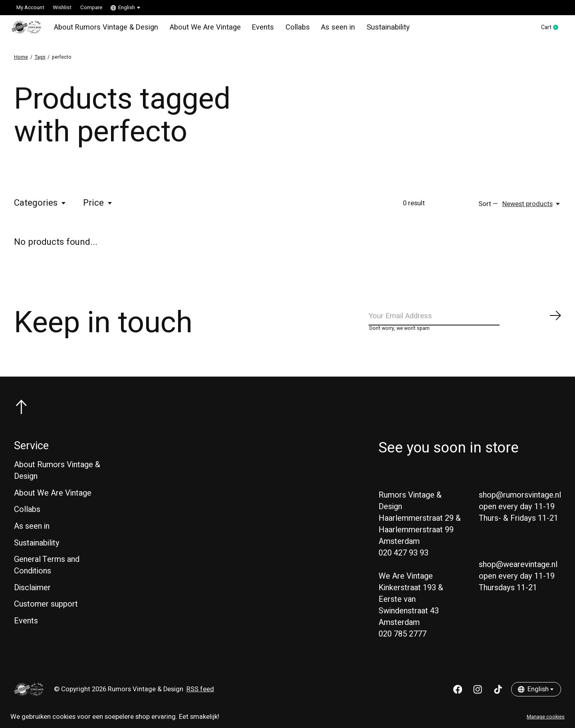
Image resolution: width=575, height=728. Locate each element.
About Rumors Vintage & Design (106, 30)
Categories (40, 208)
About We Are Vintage (199, 30)
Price (98, 208)
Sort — (488, 208)
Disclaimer (32, 596)
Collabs (287, 30)
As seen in (325, 30)
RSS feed (200, 698)
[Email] (465, 322)
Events (254, 30)
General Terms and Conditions (47, 574)
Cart (548, 30)
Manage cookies (546, 717)
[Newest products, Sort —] (532, 208)
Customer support (46, 613)
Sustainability (372, 30)
